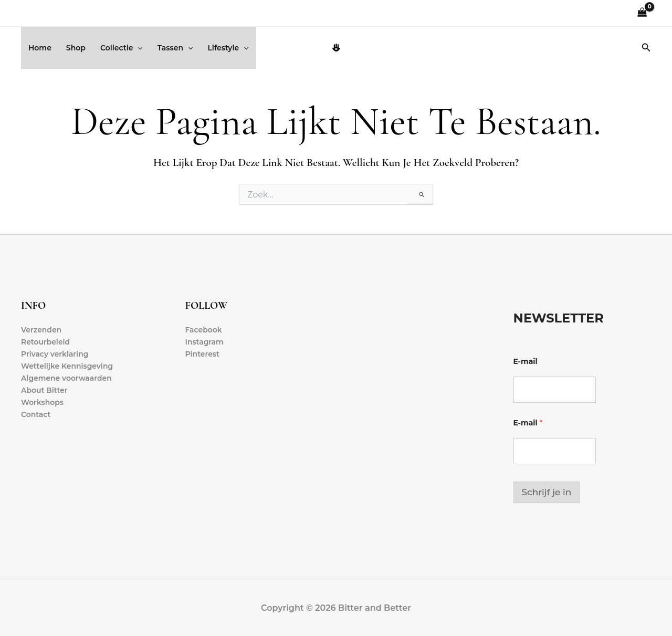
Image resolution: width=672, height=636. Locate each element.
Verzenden (41, 330)
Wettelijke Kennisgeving (67, 366)
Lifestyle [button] (228, 48)
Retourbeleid (46, 342)
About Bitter (44, 391)
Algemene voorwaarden (67, 379)
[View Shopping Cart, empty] (642, 13)
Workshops (42, 403)
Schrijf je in (547, 492)
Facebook (204, 330)
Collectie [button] (122, 48)
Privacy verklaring (55, 354)
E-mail (526, 362)
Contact (36, 415)
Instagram (205, 342)
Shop (76, 48)
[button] (138, 48)
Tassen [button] (175, 48)
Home (40, 48)
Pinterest (203, 354)
